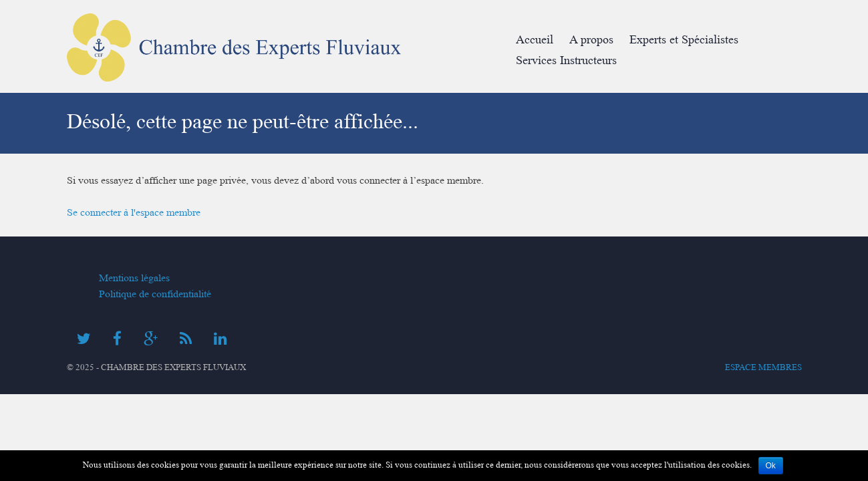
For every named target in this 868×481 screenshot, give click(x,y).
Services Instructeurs (566, 60)
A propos (591, 40)
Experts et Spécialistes (684, 40)
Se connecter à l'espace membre (134, 212)
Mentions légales (134, 278)
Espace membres (763, 367)
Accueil (535, 40)
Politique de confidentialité (155, 294)
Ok (771, 466)
